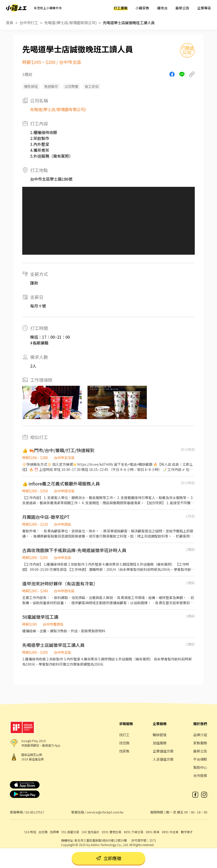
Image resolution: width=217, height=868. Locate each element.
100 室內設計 (90, 832)
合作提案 (200, 775)
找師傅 (54, 832)
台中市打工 (29, 23)
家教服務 (200, 743)
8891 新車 (153, 832)
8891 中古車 (170, 832)
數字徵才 (187, 832)
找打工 (124, 735)
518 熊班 (30, 832)
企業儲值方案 (163, 751)
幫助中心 (200, 767)
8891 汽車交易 (134, 832)
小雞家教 (142, 8)
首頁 (10, 23)
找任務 (124, 743)
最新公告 (182, 8)
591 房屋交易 (70, 832)
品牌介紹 (200, 735)
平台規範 (200, 759)
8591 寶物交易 (112, 832)
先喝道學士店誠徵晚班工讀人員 (129, 23)
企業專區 (204, 8)
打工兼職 (121, 8)
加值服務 (160, 743)
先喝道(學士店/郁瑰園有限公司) (70, 23)
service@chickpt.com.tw (105, 812)
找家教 (124, 751)
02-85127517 (35, 812)
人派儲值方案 (163, 759)
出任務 (43, 832)
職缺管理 (160, 735)
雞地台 (162, 8)
